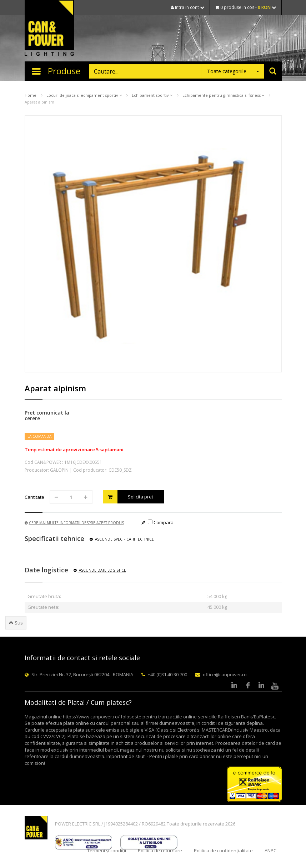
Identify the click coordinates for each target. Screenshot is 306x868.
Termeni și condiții (107, 851)
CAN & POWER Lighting (49, 29)
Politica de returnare (160, 851)
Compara (161, 522)
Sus (16, 623)
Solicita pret (128, 497)
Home (31, 95)
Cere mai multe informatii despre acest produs (74, 523)
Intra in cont (187, 7)
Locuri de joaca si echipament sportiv (84, 95)
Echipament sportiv (152, 95)
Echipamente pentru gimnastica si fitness (223, 95)
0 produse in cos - (246, 7)
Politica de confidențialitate (223, 851)
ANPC (270, 851)
